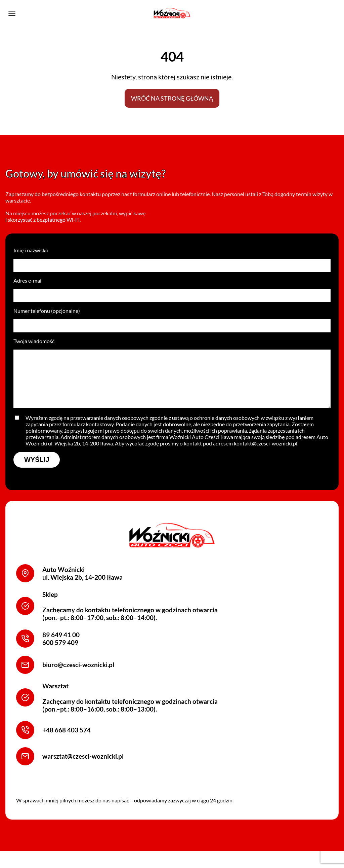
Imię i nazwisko (172, 263)
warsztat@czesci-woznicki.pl (83, 770)
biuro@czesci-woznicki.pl (78, 678)
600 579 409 (60, 656)
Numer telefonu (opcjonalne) (172, 323)
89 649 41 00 (61, 648)
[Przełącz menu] (12, 13)
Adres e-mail (172, 293)
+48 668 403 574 (67, 744)
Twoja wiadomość (172, 382)
